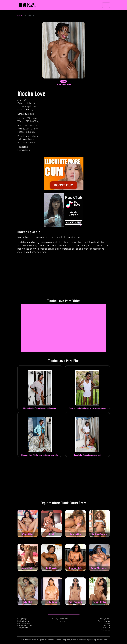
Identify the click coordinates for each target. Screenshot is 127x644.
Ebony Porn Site (72, 640)
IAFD (64, 85)
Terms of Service (104, 621)
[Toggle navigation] (106, 5)
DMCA (107, 623)
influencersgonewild (87, 640)
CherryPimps (22, 619)
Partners (107, 628)
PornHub (64, 81)
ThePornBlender (47, 640)
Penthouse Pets (23, 623)
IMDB (59, 85)
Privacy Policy (105, 619)
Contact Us (106, 630)
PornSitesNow (26, 640)
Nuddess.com (60, 640)
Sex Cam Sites (101, 640)
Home (20, 15)
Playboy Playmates (25, 625)
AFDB (69, 85)
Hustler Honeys (23, 621)
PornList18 (36, 640)
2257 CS (107, 625)
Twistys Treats (22, 628)
